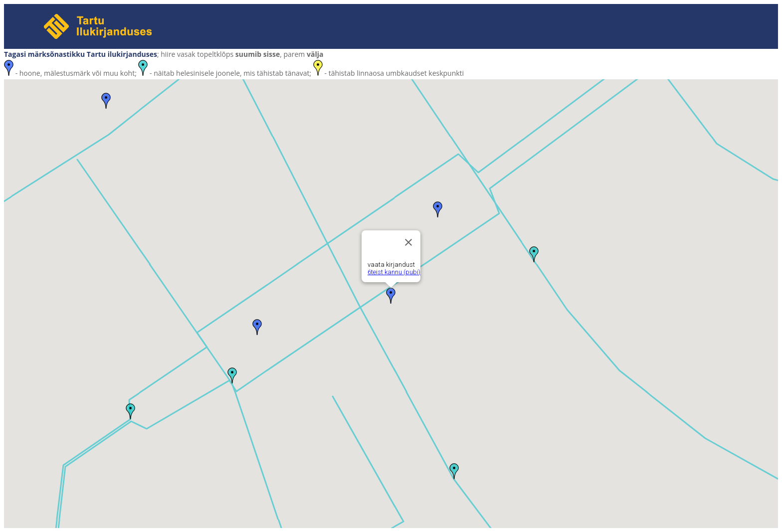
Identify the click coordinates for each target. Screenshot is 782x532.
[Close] (408, 242)
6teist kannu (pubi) (394, 272)
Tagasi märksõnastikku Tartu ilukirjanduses (81, 54)
